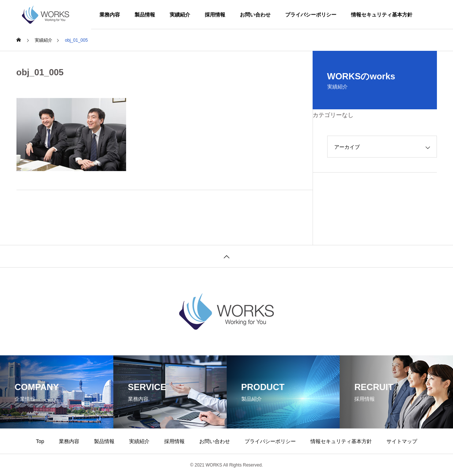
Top (40, 441)
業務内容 (110, 15)
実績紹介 (180, 15)
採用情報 (215, 15)
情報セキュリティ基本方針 (382, 15)
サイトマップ (402, 441)
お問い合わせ (255, 15)
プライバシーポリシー (311, 15)
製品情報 (145, 15)
